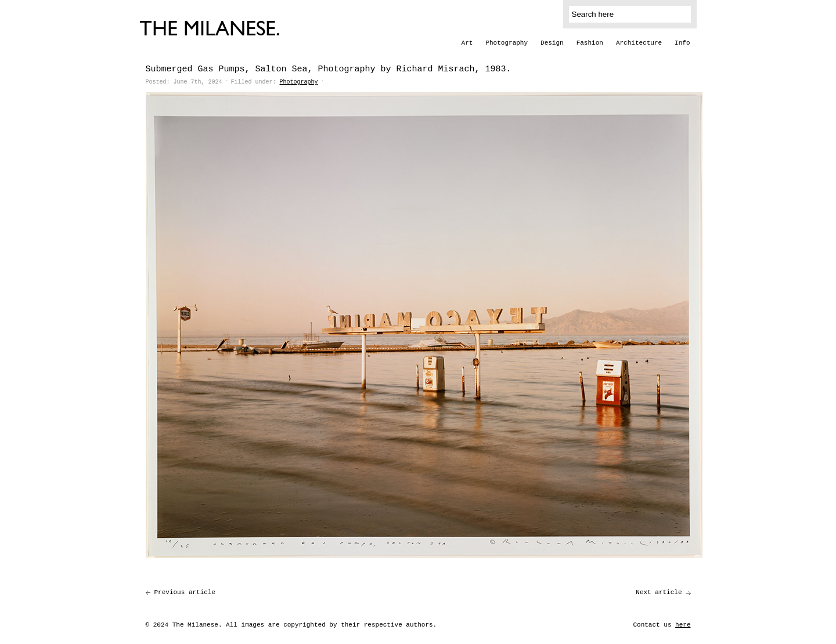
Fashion (590, 43)
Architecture (639, 43)
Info (682, 43)
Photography (507, 43)
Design (552, 43)
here (683, 625)
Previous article (185, 592)
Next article (659, 592)
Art (467, 43)
